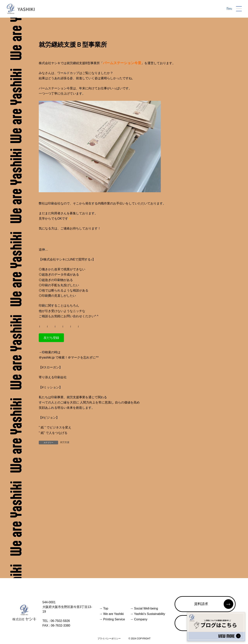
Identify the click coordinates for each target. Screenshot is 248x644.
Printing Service (112, 619)
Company (139, 619)
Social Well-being (144, 608)
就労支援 (65, 442)
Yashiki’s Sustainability (148, 614)
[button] (51, 338)
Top (104, 608)
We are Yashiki (111, 614)
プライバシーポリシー (109, 639)
